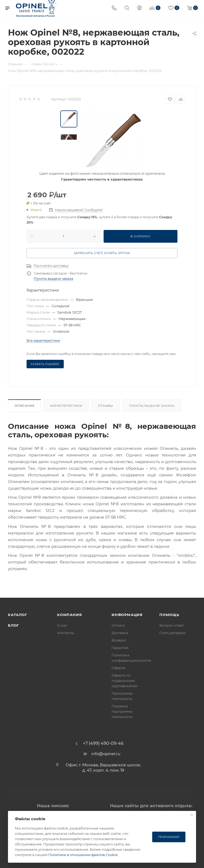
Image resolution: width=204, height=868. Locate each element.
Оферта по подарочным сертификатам (125, 681)
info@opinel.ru (106, 754)
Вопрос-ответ (172, 625)
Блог (14, 625)
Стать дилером (173, 633)
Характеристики (66, 406)
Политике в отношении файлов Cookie (83, 855)
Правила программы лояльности (122, 711)
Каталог (18, 615)
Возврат (119, 640)
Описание (24, 406)
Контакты (66, 633)
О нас (62, 625)
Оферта (118, 668)
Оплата (118, 625)
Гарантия (120, 648)
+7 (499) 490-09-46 (103, 743)
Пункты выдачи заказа (53, 279)
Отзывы (106, 406)
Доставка (120, 633)
